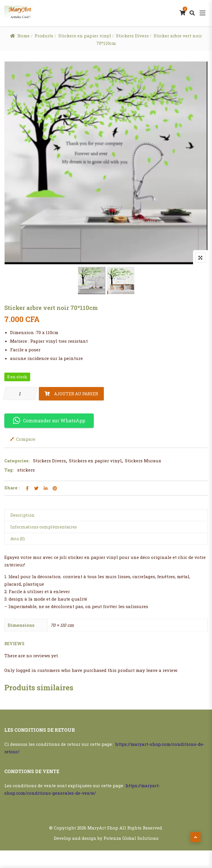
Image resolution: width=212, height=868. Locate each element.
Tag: (9, 470)
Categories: (17, 461)
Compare (26, 439)
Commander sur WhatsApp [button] (49, 420)
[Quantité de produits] (20, 393)
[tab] (106, 515)
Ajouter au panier (76, 394)
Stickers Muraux (143, 461)
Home (23, 36)
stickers (26, 470)
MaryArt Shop (103, 828)
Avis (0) (18, 539)
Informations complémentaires (44, 527)
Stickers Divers (132, 36)
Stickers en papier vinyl (85, 36)
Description (22, 515)
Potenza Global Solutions (131, 838)
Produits (44, 36)
